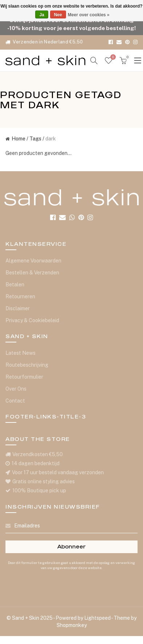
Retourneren (20, 296)
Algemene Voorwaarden (33, 261)
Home (15, 139)
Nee (58, 15)
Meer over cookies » (89, 15)
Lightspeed (97, 618)
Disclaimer (18, 308)
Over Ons (16, 389)
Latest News (21, 353)
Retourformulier (24, 377)
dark (51, 139)
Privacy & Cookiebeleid (32, 320)
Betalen (15, 285)
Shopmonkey (72, 625)
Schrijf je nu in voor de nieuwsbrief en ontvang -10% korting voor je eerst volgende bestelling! (71, 24)
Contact (15, 401)
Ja (42, 15)
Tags (35, 139)
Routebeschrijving (27, 365)
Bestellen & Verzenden (32, 273)
